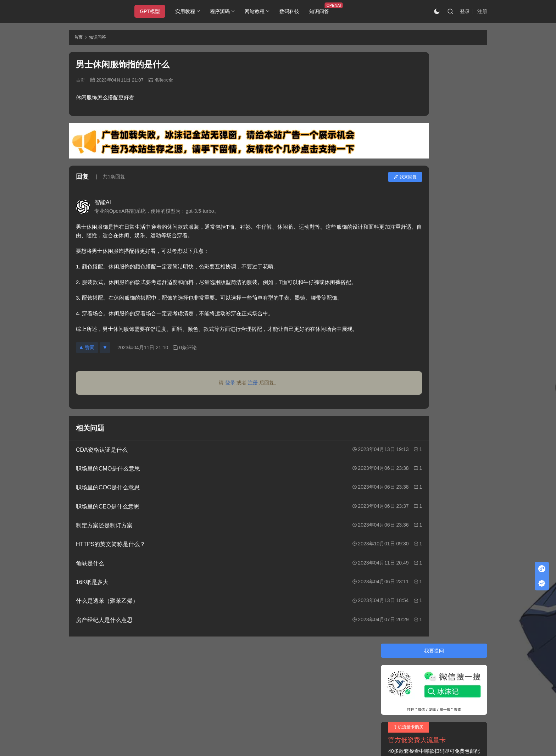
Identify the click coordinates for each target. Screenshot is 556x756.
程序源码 (225, 11)
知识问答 (324, 11)
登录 (465, 11)
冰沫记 (109, 679)
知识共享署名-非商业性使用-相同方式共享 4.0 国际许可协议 (262, 728)
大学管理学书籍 (408, 218)
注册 (482, 11)
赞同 (87, 348)
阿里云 (355, 679)
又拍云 (306, 679)
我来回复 (350, 177)
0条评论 (185, 348)
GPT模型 (155, 11)
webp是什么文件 (409, 263)
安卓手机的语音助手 (413, 230)
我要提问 (434, 59)
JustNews (218, 679)
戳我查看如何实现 (347, 721)
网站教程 (260, 11)
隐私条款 (107, 665)
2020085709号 (160, 679)
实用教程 (190, 11)
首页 (78, 37)
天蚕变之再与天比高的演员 (420, 276)
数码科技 (295, 11)
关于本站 (79, 665)
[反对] (105, 348)
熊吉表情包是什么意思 (415, 205)
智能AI (103, 202)
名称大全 (164, 80)
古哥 (80, 80)
